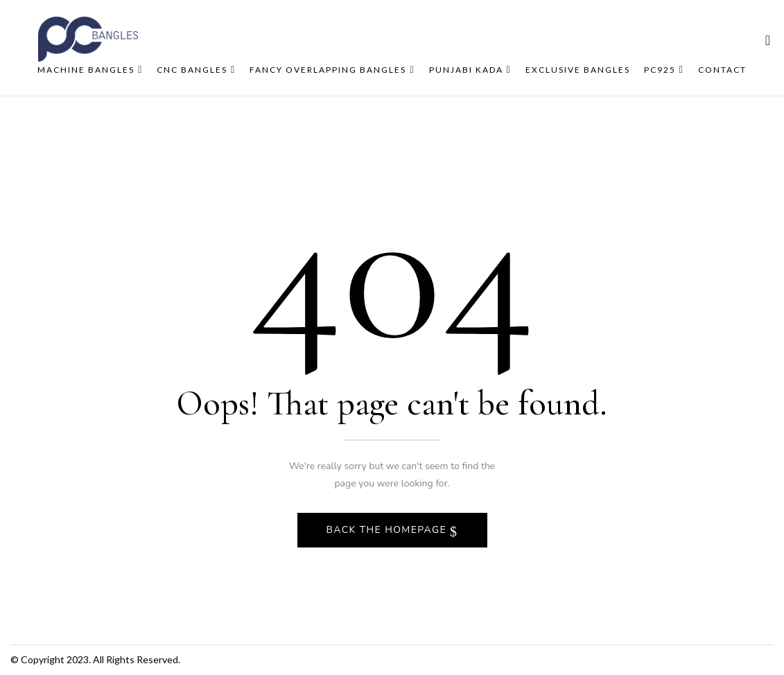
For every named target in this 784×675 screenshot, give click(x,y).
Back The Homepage (389, 530)
